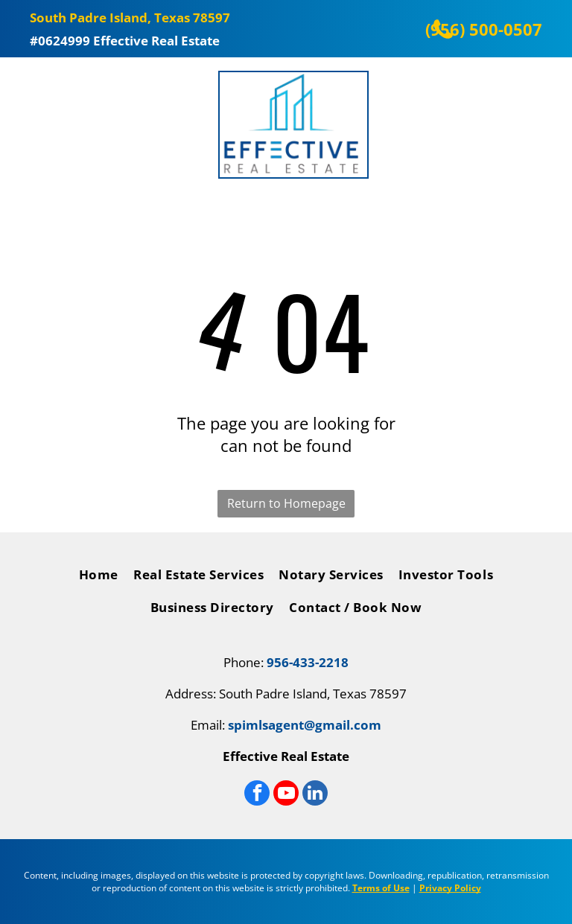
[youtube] (286, 795)
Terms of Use (381, 888)
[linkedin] (315, 795)
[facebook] (257, 795)
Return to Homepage (286, 503)
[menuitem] (99, 579)
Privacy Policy (450, 888)
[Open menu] (22, 125)
